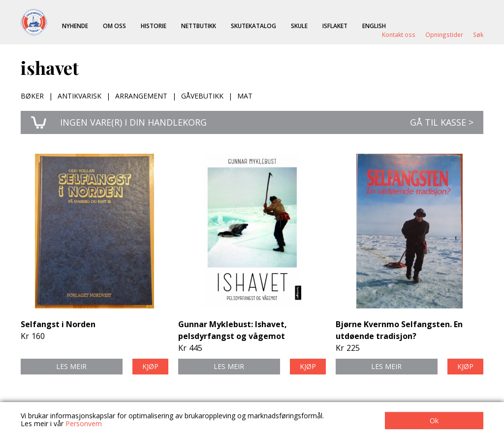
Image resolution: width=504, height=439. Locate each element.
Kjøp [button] (150, 366)
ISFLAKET (335, 26)
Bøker (32, 96)
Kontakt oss (399, 34)
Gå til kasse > (442, 122)
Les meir (71, 366)
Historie (154, 26)
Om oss (114, 26)
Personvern (84, 423)
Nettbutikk (199, 26)
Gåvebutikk (202, 96)
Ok (434, 421)
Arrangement (141, 96)
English (374, 26)
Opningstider (444, 34)
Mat (245, 96)
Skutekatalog (253, 26)
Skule (299, 26)
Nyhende (75, 26)
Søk (478, 34)
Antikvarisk (79, 96)
